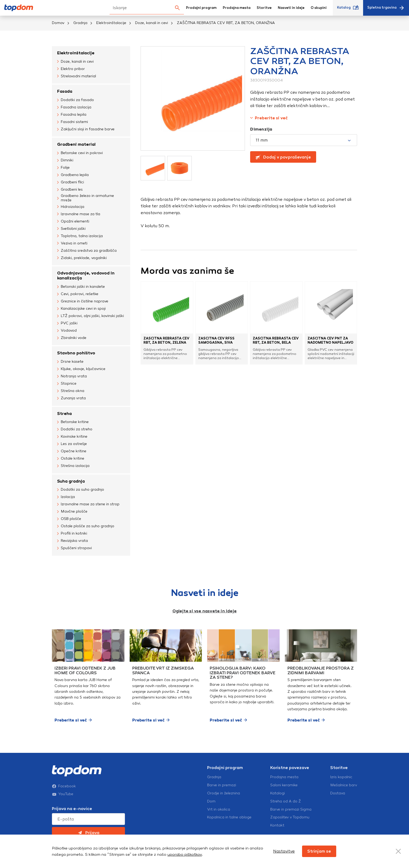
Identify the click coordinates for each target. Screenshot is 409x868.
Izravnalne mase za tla (79, 214)
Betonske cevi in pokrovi (80, 153)
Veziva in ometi (72, 243)
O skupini (319, 8)
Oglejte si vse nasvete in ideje (204, 611)
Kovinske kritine (72, 437)
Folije (63, 168)
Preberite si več (269, 118)
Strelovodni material (77, 76)
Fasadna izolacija (74, 107)
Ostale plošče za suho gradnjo (86, 526)
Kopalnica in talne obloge (229, 817)
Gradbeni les (70, 190)
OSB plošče (69, 519)
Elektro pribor (71, 69)
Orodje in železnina (224, 793)
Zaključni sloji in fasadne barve (86, 129)
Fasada (65, 91)
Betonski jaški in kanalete (81, 287)
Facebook (64, 786)
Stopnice (67, 384)
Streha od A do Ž (286, 801)
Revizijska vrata (73, 541)
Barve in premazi (222, 785)
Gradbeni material (76, 144)
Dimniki (65, 160)
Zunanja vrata (71, 398)
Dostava (338, 793)
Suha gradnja (71, 481)
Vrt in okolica (219, 810)
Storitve (264, 8)
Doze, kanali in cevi (152, 23)
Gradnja (80, 23)
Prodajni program (201, 8)
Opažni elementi (73, 221)
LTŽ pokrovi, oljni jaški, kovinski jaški (91, 316)
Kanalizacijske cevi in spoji (81, 309)
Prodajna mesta (237, 8)
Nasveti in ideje (291, 8)
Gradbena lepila (73, 175)
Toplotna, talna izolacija (80, 236)
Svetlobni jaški (71, 229)
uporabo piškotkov (185, 854)
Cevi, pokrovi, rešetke (78, 294)
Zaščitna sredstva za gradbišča (87, 251)
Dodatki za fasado (76, 100)
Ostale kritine (71, 459)
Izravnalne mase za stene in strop (88, 505)
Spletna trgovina (386, 8)
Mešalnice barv (344, 785)
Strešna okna (71, 391)
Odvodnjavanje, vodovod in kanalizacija (86, 275)
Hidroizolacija (71, 207)
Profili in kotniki (72, 534)
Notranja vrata (72, 377)
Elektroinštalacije (111, 23)
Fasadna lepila (72, 115)
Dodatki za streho (75, 430)
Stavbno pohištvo (76, 353)
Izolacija (66, 497)
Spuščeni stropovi (74, 548)
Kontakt (277, 825)
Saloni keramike (284, 785)
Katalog (348, 8)
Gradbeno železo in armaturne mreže (86, 198)
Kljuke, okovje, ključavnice (81, 369)
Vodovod (67, 331)
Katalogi (278, 793)
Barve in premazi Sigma (291, 810)
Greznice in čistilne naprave (83, 301)
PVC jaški (67, 323)
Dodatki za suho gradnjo (81, 490)
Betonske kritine (73, 422)
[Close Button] (398, 851)
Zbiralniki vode (72, 338)
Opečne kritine (72, 451)
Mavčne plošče (72, 512)
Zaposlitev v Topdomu (290, 817)
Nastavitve (284, 851)
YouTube (63, 794)
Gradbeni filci (71, 182)
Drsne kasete (70, 362)
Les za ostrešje (72, 444)
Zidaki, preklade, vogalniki (82, 258)
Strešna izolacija (73, 466)
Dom (211, 801)
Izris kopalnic (341, 777)
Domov (58, 23)
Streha (64, 414)
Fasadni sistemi (73, 122)
